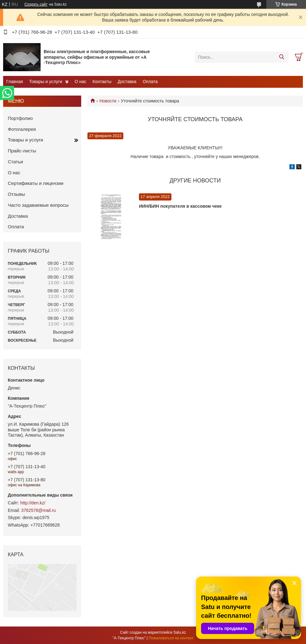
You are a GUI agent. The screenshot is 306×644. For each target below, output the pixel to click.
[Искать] (281, 57)
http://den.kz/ (33, 503)
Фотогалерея (22, 129)
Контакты (102, 82)
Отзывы (16, 194)
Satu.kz (180, 632)
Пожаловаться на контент (171, 638)
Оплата (150, 82)
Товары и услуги (46, 82)
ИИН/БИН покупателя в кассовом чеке (180, 206)
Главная (15, 82)
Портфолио (20, 118)
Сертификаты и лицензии (36, 183)
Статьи (15, 162)
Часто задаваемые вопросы (38, 205)
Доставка (127, 82)
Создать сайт (36, 4)
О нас (80, 82)
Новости (108, 101)
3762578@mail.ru (39, 510)
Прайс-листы (22, 151)
